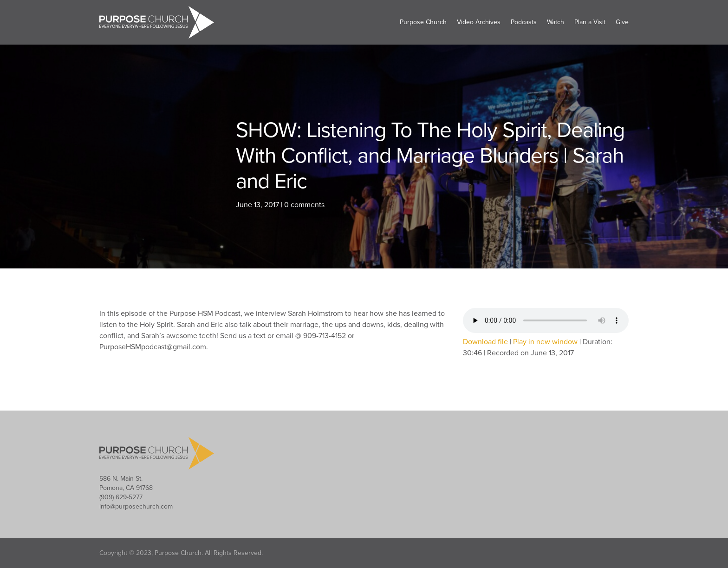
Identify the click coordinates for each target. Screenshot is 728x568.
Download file (485, 342)
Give (622, 22)
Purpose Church (423, 22)
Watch (556, 22)
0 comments (304, 205)
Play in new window (545, 342)
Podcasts (524, 22)
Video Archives (479, 22)
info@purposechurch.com (136, 506)
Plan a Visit (590, 22)
